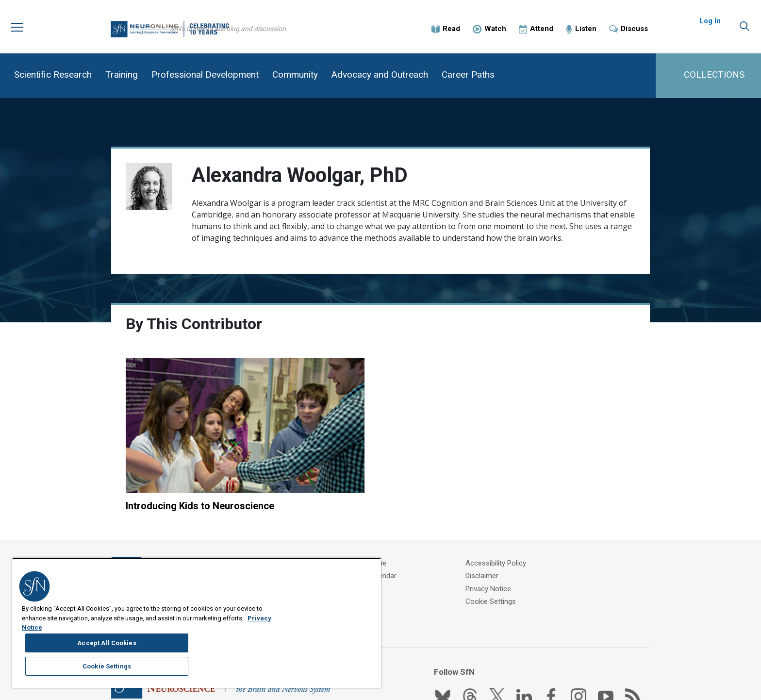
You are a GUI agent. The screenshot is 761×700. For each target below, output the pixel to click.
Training (122, 75)
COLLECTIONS (714, 75)
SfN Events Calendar (374, 531)
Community (295, 75)
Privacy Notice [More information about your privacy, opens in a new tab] (102, 672)
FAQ (348, 543)
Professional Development (205, 75)
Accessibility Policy (507, 519)
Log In (710, 24)
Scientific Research (53, 75)
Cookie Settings (502, 555)
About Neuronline (369, 519)
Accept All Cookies (323, 623)
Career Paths (468, 75)
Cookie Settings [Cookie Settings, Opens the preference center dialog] (323, 646)
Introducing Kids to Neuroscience (200, 460)
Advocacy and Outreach (380, 75)
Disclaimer (493, 531)
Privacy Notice (499, 543)
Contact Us (360, 555)
